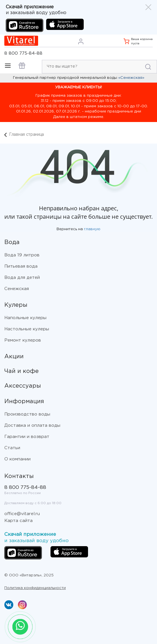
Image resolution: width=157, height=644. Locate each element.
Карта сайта (18, 521)
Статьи (12, 448)
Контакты (19, 476)
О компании (17, 459)
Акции (14, 357)
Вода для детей (22, 278)
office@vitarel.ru (22, 514)
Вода (12, 242)
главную (92, 229)
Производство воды (27, 414)
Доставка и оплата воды (32, 425)
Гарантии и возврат (27, 437)
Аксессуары (23, 386)
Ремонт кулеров (23, 340)
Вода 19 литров (22, 255)
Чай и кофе (22, 371)
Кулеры (16, 305)
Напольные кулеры (25, 318)
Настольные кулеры (27, 329)
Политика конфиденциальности (35, 588)
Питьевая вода (21, 266)
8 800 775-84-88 (23, 53)
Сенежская (17, 289)
